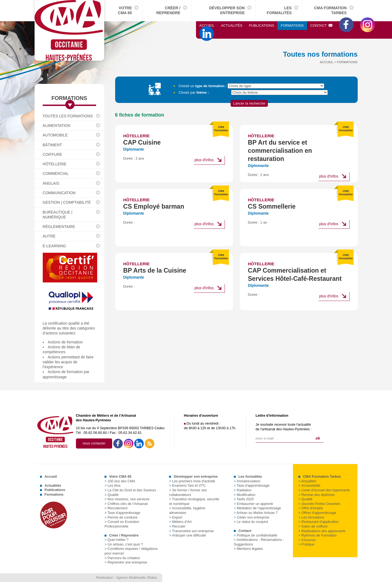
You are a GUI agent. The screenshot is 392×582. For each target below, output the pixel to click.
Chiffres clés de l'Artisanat (126, 504)
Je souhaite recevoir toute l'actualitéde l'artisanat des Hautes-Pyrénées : (284, 427)
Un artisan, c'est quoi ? (124, 544)
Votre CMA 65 (125, 10)
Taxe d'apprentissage (122, 513)
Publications (261, 25)
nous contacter (94, 443)
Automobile (55, 135)
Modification (245, 495)
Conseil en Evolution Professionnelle (122, 524)
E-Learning (54, 246)
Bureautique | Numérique (58, 215)
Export (176, 517)
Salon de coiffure (313, 526)
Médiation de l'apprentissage (258, 508)
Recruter (177, 526)
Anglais (51, 183)
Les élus (113, 485)
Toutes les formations (68, 116)
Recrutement (116, 508)
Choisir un (203, 86)
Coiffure (53, 154)
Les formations (311, 517)
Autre (49, 236)
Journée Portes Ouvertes (319, 504)
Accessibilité (309, 485)
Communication (59, 193)
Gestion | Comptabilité (67, 202)
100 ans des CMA (120, 481)
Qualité (112, 495)
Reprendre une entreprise (126, 562)
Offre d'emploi (311, 508)
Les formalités (279, 10)
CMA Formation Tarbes (330, 10)
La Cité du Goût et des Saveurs (130, 490)
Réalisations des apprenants (322, 531)
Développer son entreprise (227, 10)
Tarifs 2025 (244, 499)
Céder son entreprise (252, 517)
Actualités (232, 25)
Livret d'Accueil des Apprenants (324, 490)
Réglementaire (59, 227)
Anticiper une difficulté (187, 535)
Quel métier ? (117, 540)
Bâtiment (52, 145)
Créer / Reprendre (168, 10)
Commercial (56, 173)
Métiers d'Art (180, 522)
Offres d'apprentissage (317, 513)
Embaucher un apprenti (253, 504)
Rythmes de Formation (317, 535)
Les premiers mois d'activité (192, 481)
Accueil (207, 25)
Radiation (243, 490)
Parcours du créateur (122, 558)
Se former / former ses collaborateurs (188, 492)
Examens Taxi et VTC (187, 485)
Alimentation (57, 126)
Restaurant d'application (318, 522)
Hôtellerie (55, 164)
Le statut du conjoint (251, 522)
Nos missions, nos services (127, 499)
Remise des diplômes (316, 495)
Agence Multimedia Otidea (136, 578)
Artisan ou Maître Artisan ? (256, 513)
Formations (292, 25)
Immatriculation (247, 481)
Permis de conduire (121, 517)
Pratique (306, 544)
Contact (321, 25)
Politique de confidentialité (256, 535)
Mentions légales (248, 549)
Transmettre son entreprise (191, 531)
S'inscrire (307, 540)
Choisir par (194, 92)
